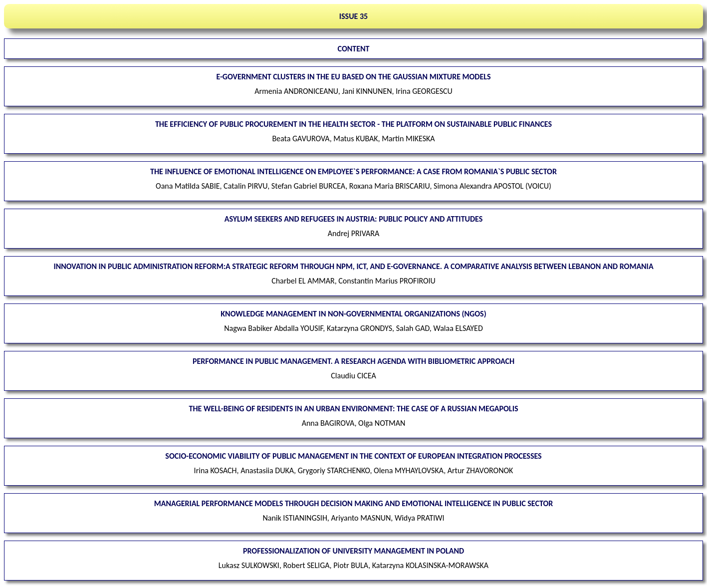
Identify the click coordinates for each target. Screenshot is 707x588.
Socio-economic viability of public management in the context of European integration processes (353, 456)
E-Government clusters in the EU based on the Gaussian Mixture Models (353, 77)
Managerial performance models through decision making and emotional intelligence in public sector (354, 503)
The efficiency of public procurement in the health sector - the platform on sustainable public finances (353, 124)
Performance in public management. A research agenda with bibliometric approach (353, 361)
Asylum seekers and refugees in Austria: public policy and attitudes (354, 219)
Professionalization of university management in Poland (353, 551)
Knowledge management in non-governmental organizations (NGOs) (353, 314)
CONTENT (354, 49)
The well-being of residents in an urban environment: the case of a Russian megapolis (354, 409)
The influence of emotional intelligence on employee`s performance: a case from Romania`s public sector (353, 171)
